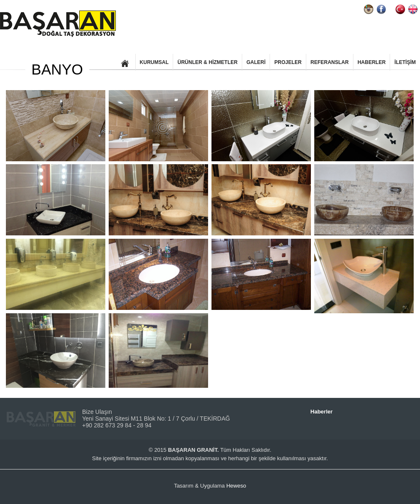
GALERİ (256, 62)
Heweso (236, 486)
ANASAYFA (125, 62)
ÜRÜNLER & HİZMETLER (207, 62)
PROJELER (288, 62)
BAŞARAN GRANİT (58, 24)
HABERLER (372, 62)
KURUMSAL (154, 62)
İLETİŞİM (405, 62)
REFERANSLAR (330, 62)
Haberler (322, 412)
